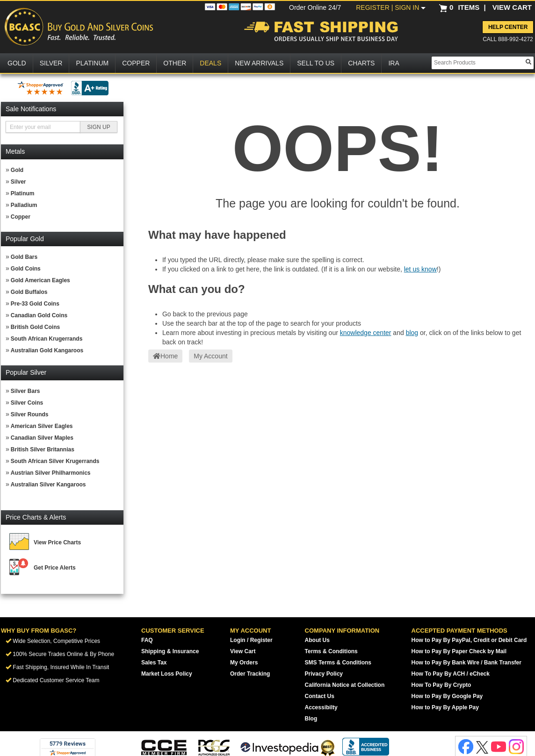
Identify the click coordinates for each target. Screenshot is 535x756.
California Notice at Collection (345, 685)
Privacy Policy (324, 674)
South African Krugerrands (47, 339)
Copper (21, 217)
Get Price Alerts (55, 568)
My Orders (244, 663)
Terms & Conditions (331, 651)
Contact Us (320, 696)
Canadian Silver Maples (42, 438)
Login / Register (251, 640)
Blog (311, 719)
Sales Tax (154, 663)
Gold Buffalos (29, 292)
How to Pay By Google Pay (447, 696)
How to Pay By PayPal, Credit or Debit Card (469, 640)
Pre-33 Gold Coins (35, 304)
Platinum (23, 193)
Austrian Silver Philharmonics (51, 473)
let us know (420, 269)
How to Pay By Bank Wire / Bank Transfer (466, 663)
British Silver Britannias (43, 449)
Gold (17, 170)
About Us (317, 640)
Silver (18, 182)
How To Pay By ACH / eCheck (451, 674)
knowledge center (366, 333)
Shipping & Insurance (170, 651)
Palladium (24, 205)
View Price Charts (57, 542)
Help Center (508, 27)
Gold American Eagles (40, 280)
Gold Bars (24, 257)
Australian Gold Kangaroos (47, 350)
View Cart (243, 651)
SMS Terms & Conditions (338, 663)
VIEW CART (512, 7)
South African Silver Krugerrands (55, 461)
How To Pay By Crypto (441, 685)
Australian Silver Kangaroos (48, 485)
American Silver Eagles (42, 426)
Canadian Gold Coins (39, 315)
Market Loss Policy (167, 674)
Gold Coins (26, 269)
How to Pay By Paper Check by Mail (459, 651)
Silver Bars (25, 391)
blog (412, 333)
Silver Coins (27, 403)
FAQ (147, 640)
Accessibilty (321, 707)
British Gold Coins (35, 327)
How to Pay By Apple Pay (445, 707)
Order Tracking (250, 674)
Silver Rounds (30, 414)
